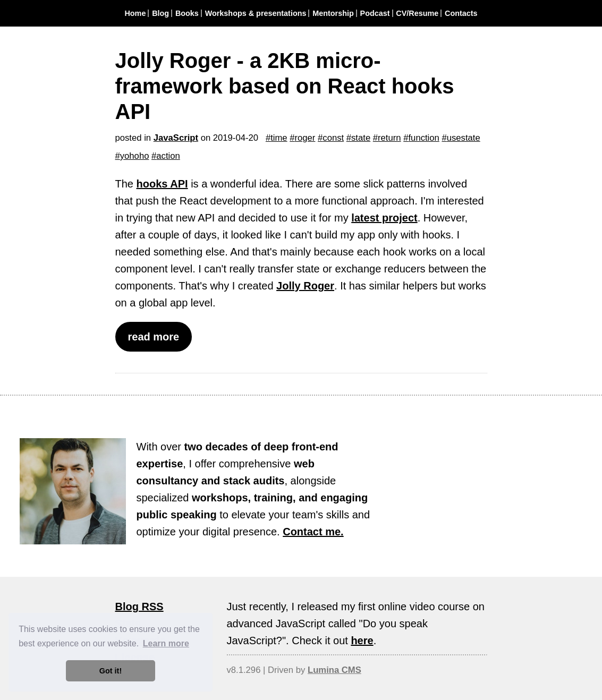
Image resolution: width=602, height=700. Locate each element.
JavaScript (176, 138)
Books (187, 13)
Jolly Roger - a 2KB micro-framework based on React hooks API (285, 86)
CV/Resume (417, 13)
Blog (160, 13)
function (423, 138)
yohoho (135, 156)
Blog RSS (139, 607)
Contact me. (313, 532)
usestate (464, 138)
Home (135, 13)
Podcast (375, 13)
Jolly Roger (305, 286)
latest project (384, 218)
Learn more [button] (166, 643)
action (168, 156)
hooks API (162, 184)
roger (305, 138)
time (279, 138)
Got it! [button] (111, 671)
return (389, 138)
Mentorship (333, 13)
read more (154, 337)
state (361, 138)
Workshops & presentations (256, 13)
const (333, 138)
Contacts (461, 13)
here (362, 641)
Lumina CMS (334, 670)
